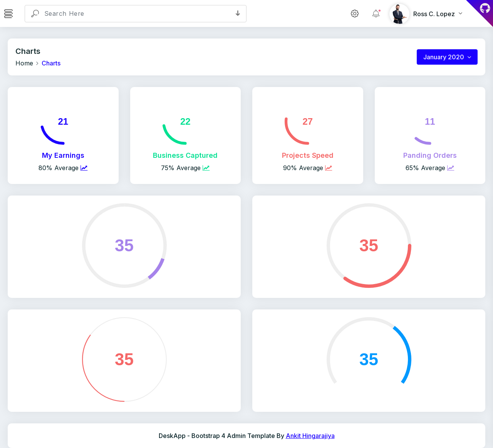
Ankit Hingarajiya (310, 436)
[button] (238, 14)
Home (24, 63)
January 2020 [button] (444, 57)
